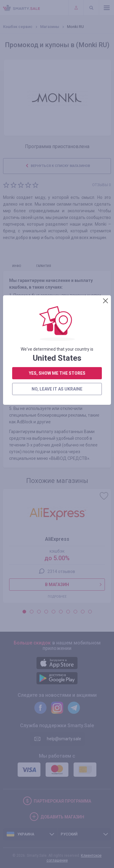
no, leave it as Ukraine (57, 185)
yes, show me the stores (57, 169)
